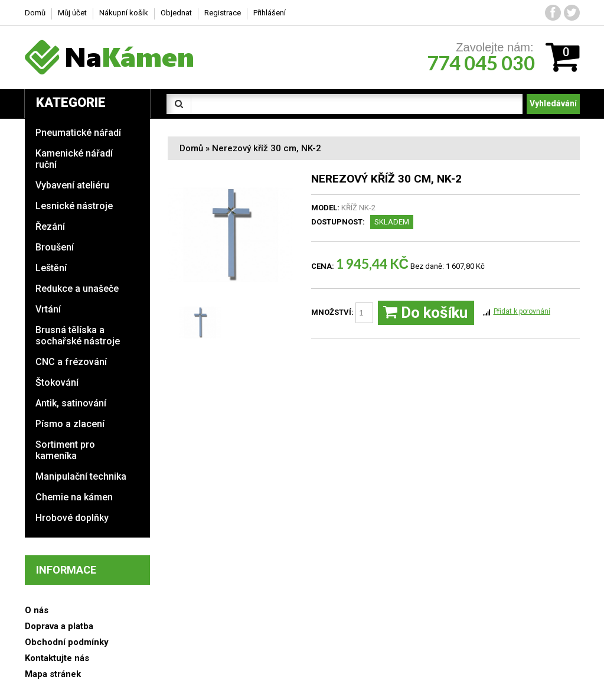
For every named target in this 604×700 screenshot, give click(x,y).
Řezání (50, 227)
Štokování (57, 382)
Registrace (223, 13)
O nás (37, 610)
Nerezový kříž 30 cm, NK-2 (267, 148)
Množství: (342, 313)
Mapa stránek (53, 674)
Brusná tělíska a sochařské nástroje (78, 336)
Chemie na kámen (74, 497)
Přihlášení (270, 13)
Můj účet (72, 13)
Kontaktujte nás (57, 658)
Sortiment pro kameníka (65, 450)
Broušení (55, 247)
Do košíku (425, 313)
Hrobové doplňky (72, 518)
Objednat (176, 13)
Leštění (51, 268)
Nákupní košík (124, 13)
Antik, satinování (71, 403)
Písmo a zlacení (70, 424)
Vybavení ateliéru (72, 185)
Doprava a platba (59, 626)
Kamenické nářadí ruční (74, 159)
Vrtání (48, 309)
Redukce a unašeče (77, 289)
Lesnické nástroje (74, 206)
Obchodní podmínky (67, 642)
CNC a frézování (71, 362)
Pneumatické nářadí (78, 133)
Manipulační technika (81, 476)
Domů (191, 148)
